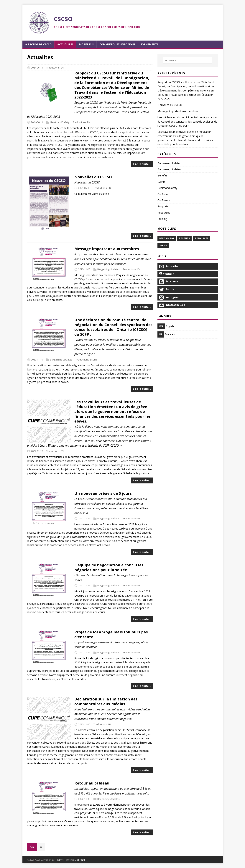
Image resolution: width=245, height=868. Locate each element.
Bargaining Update (169, 163)
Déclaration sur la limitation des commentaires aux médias (106, 701)
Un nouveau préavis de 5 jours (103, 493)
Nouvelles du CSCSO (93, 177)
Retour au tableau (92, 783)
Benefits (162, 175)
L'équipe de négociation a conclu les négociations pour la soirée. (109, 567)
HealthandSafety (60, 122)
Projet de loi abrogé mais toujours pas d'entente (111, 634)
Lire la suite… (142, 164)
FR (96, 360)
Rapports (163, 206)
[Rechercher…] (188, 60)
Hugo (59, 860)
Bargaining (167, 238)
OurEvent (163, 194)
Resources (164, 213)
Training (162, 219)
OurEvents (164, 200)
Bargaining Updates (108, 269)
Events (161, 182)
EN (62, 68)
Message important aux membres (107, 249)
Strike (163, 245)
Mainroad (80, 860)
